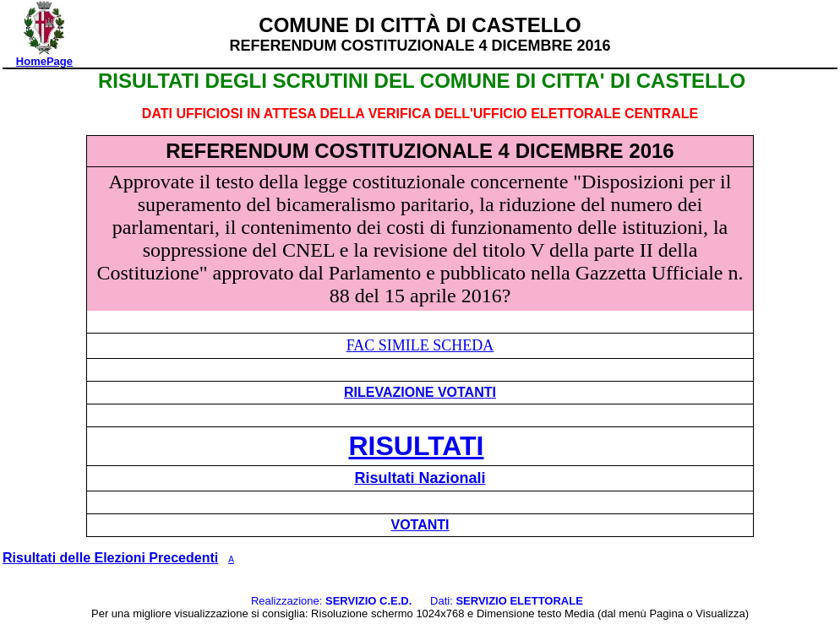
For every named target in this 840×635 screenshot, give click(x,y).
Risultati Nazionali (420, 478)
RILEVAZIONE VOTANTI (420, 392)
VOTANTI (420, 525)
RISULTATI (417, 446)
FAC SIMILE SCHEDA (420, 345)
